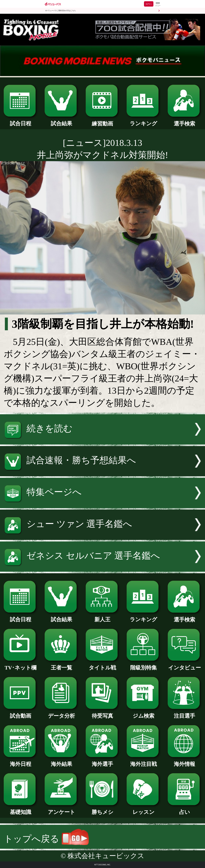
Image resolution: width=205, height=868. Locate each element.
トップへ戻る (46, 839)
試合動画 (20, 713)
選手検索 (185, 121)
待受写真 (102, 713)
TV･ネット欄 (20, 665)
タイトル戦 (102, 665)
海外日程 (20, 761)
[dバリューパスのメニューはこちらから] (158, 4)
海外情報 (185, 761)
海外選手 (102, 761)
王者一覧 (61, 665)
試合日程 (20, 121)
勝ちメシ (102, 809)
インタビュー (185, 665)
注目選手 (185, 713)
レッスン (143, 809)
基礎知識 (20, 809)
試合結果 (61, 121)
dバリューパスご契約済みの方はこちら (61, 11)
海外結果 (61, 761)
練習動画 (102, 121)
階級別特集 (143, 665)
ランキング (143, 121)
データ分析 (61, 713)
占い (185, 809)
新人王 (102, 617)
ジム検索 (143, 713)
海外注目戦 (143, 761)
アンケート (61, 809)
